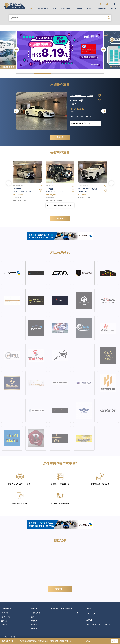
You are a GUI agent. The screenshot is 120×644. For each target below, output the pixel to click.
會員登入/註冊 (36, 613)
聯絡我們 (113, 9)
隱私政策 (34, 625)
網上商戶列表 (65, 9)
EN (115, 4)
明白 (114, 641)
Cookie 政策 (85, 641)
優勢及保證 (102, 9)
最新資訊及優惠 (43, 9)
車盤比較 (90, 9)
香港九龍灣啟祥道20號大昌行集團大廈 (98, 624)
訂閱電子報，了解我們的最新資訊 (62, 609)
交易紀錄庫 (78, 9)
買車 (54, 9)
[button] (103, 50)
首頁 (31, 9)
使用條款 (34, 629)
